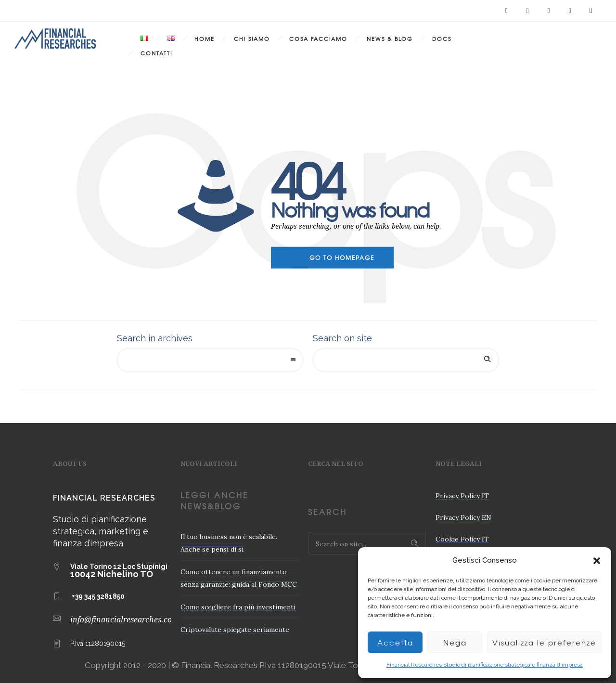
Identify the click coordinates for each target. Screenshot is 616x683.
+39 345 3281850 (98, 596)
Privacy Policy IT (462, 496)
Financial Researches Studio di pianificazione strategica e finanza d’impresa (485, 665)
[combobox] (210, 360)
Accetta (395, 643)
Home (205, 39)
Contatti (156, 53)
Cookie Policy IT (462, 539)
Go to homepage (342, 258)
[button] (597, 561)
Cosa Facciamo (318, 39)
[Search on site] (406, 360)
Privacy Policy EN (463, 517)
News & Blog (390, 39)
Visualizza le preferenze (544, 643)
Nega (455, 643)
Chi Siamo (252, 39)
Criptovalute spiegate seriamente (235, 630)
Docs (442, 39)
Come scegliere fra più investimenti (238, 607)
